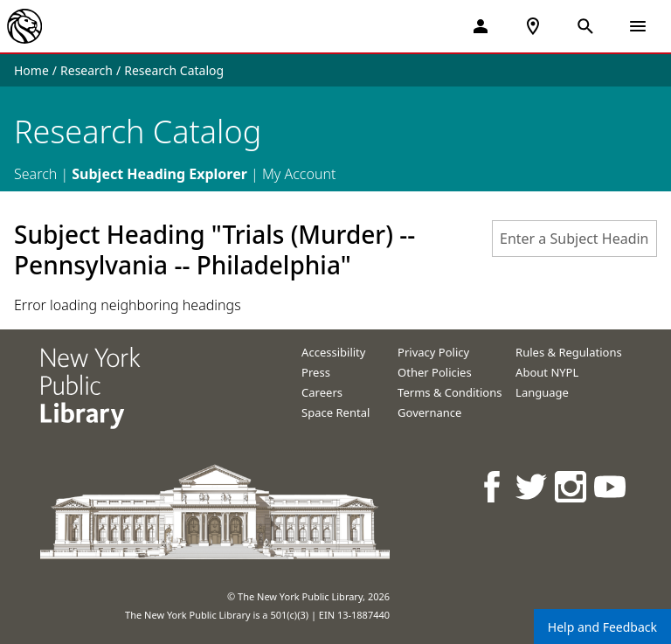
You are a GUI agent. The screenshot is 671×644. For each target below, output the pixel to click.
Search (35, 174)
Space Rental (335, 412)
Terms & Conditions (450, 392)
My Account (299, 174)
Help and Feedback (602, 627)
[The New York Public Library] (24, 26)
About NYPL (547, 372)
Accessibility (333, 352)
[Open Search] (585, 26)
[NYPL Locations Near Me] (533, 26)
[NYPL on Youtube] (611, 486)
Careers (322, 392)
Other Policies (435, 372)
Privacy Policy (433, 352)
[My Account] (481, 26)
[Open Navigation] (638, 26)
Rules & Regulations (569, 352)
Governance (429, 412)
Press (316, 372)
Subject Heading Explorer (159, 174)
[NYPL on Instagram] (572, 486)
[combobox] (574, 239)
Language (542, 392)
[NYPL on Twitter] (533, 486)
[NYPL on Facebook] (493, 486)
